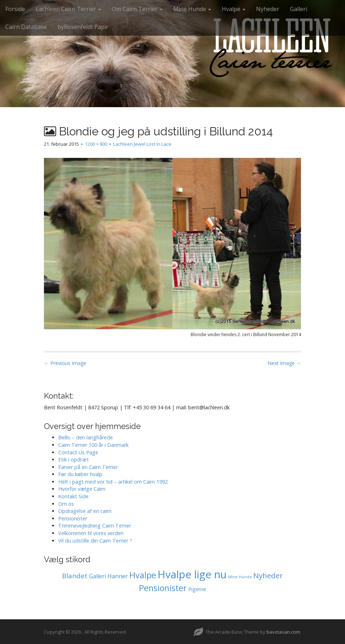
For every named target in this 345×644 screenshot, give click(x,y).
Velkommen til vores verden (91, 533)
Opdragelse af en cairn (85, 511)
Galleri (299, 9)
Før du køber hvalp (80, 474)
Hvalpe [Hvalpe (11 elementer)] (143, 575)
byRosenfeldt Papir (83, 27)
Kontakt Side (73, 496)
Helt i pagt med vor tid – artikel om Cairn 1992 (113, 482)
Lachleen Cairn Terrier (68, 9)
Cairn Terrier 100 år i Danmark (93, 445)
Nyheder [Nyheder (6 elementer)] (268, 575)
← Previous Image (65, 363)
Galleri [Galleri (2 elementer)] (97, 576)
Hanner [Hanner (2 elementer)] (118, 576)
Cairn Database (26, 27)
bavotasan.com (283, 632)
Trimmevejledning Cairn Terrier (95, 526)
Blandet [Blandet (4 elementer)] (75, 576)
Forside (15, 9)
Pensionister (73, 518)
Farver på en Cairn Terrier (88, 467)
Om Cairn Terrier (137, 9)
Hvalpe (234, 9)
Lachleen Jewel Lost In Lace (142, 144)
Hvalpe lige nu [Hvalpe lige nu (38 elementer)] (192, 574)
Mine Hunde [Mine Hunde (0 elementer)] (240, 577)
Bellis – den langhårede (86, 437)
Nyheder (268, 9)
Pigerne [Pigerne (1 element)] (197, 589)
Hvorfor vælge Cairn (82, 489)
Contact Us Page (78, 452)
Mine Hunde (192, 9)
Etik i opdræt (74, 460)
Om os (66, 504)
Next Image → (284, 363)
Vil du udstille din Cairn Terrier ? (95, 541)
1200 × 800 (96, 144)
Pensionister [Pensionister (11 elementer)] (163, 588)
